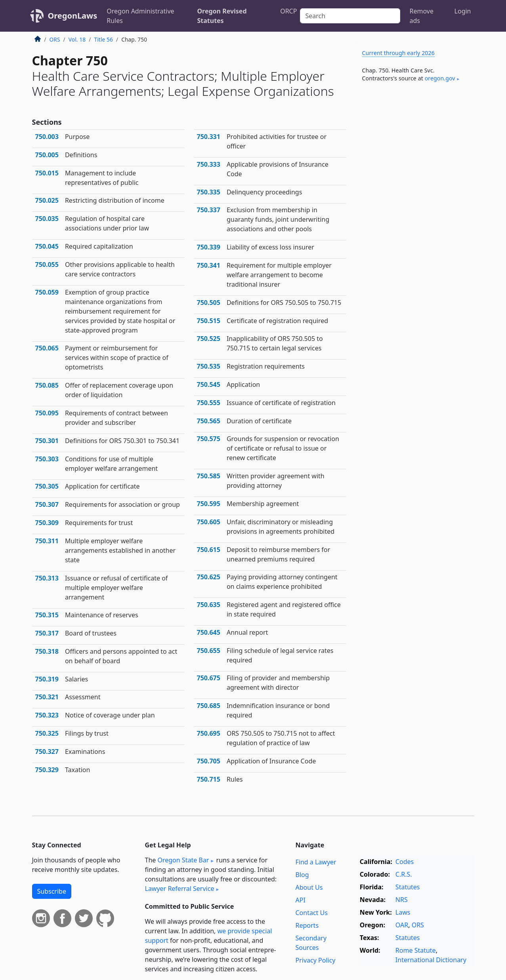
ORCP (288, 11)
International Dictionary (431, 960)
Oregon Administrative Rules (140, 16)
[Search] (350, 16)
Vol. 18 (77, 39)
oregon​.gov (440, 78)
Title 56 (103, 39)
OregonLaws (73, 16)
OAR (402, 925)
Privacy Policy (316, 960)
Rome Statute (416, 950)
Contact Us (312, 913)
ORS (55, 39)
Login (463, 11)
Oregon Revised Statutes (222, 16)
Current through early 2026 (398, 53)
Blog (302, 875)
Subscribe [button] (52, 891)
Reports (307, 925)
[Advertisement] (415, 219)
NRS (402, 900)
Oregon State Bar (183, 860)
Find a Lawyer (316, 862)
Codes (405, 862)
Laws (403, 912)
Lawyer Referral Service (180, 889)
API (301, 900)
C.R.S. (404, 874)
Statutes (408, 887)
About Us (309, 887)
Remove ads (422, 16)
